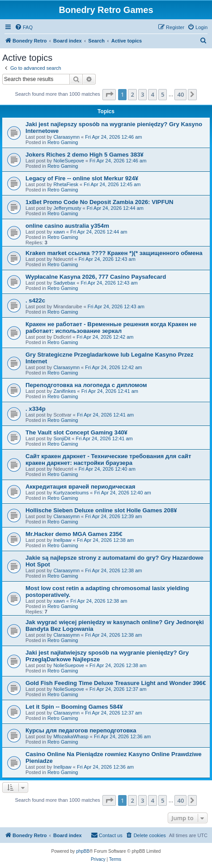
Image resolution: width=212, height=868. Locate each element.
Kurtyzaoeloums (71, 493)
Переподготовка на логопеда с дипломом (86, 385)
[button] (109, 94)
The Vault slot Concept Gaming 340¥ (76, 432)
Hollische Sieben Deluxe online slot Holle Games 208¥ (101, 510)
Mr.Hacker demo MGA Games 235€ (74, 534)
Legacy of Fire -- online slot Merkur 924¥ (82, 178)
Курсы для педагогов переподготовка (81, 730)
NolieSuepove (69, 161)
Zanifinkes (64, 391)
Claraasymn (66, 137)
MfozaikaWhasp (71, 736)
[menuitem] (24, 27)
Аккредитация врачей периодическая (81, 487)
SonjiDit (62, 438)
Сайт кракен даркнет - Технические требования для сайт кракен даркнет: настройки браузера (108, 460)
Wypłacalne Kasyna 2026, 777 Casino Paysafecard (96, 277)
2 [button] (132, 94)
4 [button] (152, 94)
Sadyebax (64, 283)
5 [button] (163, 94)
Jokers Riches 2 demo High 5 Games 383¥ (85, 155)
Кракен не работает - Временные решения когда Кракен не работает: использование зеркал (111, 328)
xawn (59, 232)
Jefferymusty (67, 208)
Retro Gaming (63, 142)
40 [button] (180, 94)
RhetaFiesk (66, 184)
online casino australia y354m (67, 226)
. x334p (36, 409)
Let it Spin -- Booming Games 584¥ (74, 707)
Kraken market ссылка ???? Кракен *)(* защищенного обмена (114, 253)
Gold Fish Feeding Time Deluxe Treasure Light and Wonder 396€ (116, 683)
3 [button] (142, 94)
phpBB (83, 851)
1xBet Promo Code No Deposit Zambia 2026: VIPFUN (100, 202)
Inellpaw (62, 540)
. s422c (35, 300)
